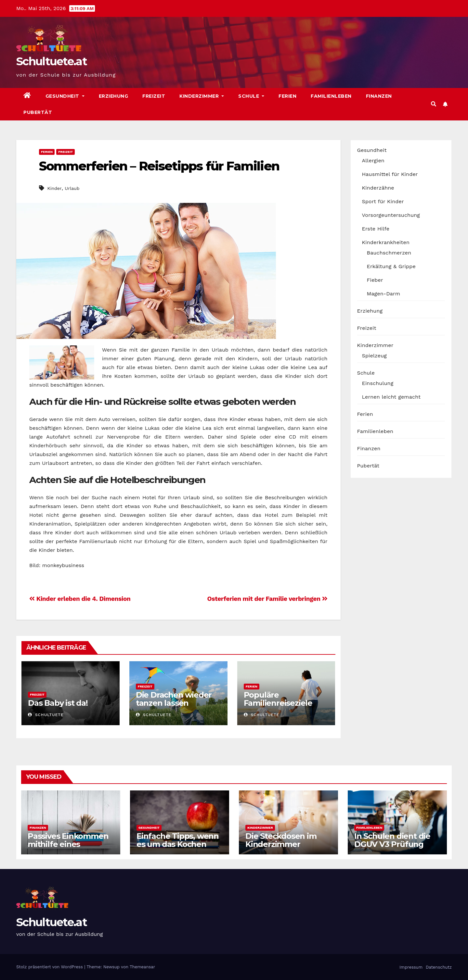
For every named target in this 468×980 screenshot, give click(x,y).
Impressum (410, 967)
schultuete (46, 715)
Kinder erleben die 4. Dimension (80, 599)
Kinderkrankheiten (386, 242)
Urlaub (72, 188)
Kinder (54, 188)
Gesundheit (65, 96)
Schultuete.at (52, 61)
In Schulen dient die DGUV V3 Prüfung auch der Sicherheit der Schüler (392, 848)
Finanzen (379, 96)
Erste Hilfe (376, 229)
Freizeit (154, 96)
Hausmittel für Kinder (390, 174)
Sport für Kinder (383, 201)
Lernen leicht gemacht (391, 397)
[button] (434, 104)
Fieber (375, 280)
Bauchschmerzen (389, 253)
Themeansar (142, 967)
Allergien (373, 161)
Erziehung (114, 96)
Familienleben (331, 96)
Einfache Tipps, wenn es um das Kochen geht (178, 844)
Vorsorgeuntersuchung (391, 215)
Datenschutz (438, 967)
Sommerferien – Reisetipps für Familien (159, 166)
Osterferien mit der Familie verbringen (267, 599)
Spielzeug (374, 356)
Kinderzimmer (202, 96)
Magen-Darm (384, 294)
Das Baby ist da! (58, 703)
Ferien (287, 96)
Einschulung (378, 383)
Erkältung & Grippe (391, 266)
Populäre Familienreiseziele (278, 699)
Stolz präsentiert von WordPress (50, 967)
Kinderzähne (378, 188)
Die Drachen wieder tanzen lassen (174, 699)
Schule (251, 96)
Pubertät (38, 112)
